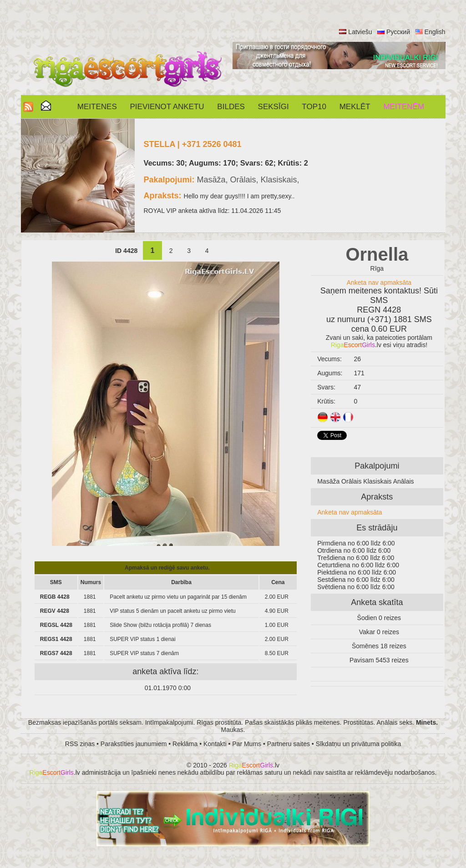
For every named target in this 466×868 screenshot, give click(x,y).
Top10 (314, 107)
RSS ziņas (80, 744)
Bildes (231, 107)
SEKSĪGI (274, 107)
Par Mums (247, 744)
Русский (398, 32)
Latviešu (360, 32)
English (435, 32)
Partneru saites (289, 744)
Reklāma (185, 744)
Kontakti (215, 744)
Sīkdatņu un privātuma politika (359, 744)
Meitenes (97, 107)
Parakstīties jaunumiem (134, 744)
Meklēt (355, 107)
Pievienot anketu (167, 107)
